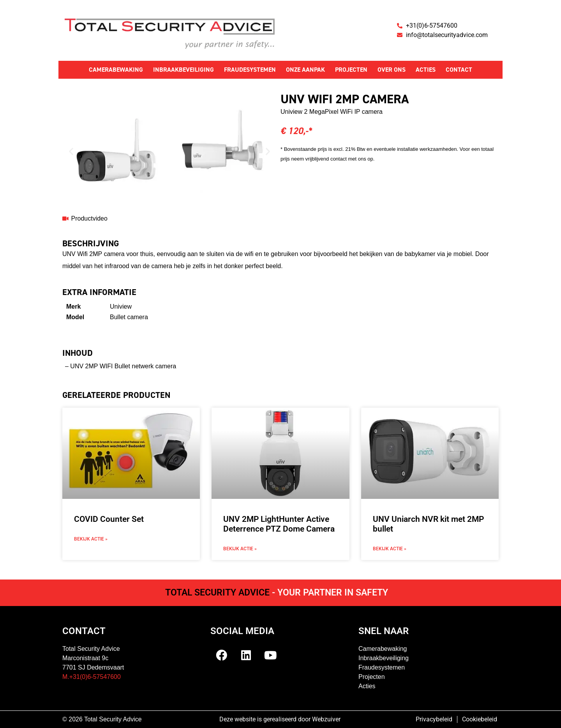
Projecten (351, 70)
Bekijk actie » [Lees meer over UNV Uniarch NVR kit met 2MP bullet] (390, 549)
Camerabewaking (116, 70)
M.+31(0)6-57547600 (92, 677)
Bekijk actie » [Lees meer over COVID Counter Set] (91, 539)
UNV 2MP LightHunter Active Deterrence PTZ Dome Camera (279, 524)
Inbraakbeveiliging (183, 70)
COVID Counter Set (109, 519)
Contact (459, 70)
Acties (426, 70)
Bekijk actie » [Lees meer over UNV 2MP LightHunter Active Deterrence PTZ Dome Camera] (240, 549)
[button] (71, 151)
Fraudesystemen (250, 70)
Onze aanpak (305, 70)
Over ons (392, 70)
